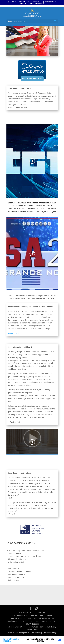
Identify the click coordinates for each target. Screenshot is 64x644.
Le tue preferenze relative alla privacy (41, 640)
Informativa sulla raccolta (11, 640)
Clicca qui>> (14, 333)
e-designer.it (23, 633)
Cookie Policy (37, 633)
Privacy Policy (50, 633)
